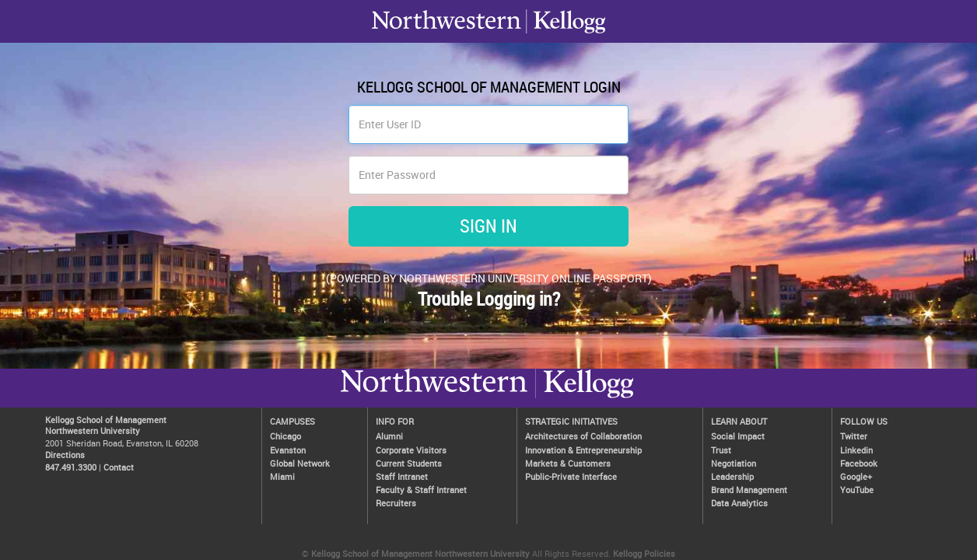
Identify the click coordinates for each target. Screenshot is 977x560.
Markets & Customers (568, 463)
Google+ (856, 476)
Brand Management (749, 490)
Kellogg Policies (644, 553)
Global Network (300, 463)
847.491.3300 (71, 467)
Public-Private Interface (571, 476)
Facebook (859, 463)
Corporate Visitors (411, 450)
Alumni (389, 436)
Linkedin (856, 450)
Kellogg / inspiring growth (434, 397)
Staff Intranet (402, 476)
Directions (65, 455)
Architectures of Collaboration (583, 436)
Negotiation (734, 463)
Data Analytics (739, 503)
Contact (119, 467)
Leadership (732, 476)
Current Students (409, 463)
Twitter (854, 436)
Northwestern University (584, 397)
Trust (721, 450)
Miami (282, 476)
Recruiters (396, 503)
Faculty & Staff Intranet (421, 490)
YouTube (857, 490)
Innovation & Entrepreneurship (583, 450)
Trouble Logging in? (489, 299)
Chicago (285, 436)
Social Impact (738, 436)
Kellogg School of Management (106, 420)
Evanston (288, 450)
